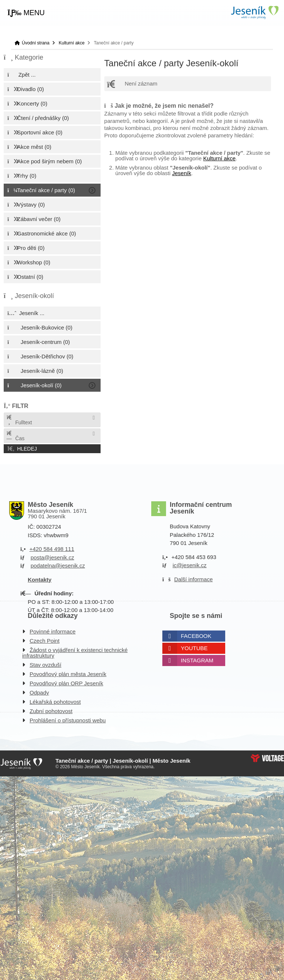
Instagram (197, 660)
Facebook (196, 636)
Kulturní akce (72, 43)
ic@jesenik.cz (190, 565)
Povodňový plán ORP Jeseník (66, 683)
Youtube (194, 648)
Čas (15, 436)
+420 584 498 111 (52, 549)
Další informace (193, 579)
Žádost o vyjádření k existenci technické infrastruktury (75, 653)
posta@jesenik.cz (53, 557)
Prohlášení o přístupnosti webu (68, 720)
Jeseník (182, 173)
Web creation (267, 758)
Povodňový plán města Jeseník (68, 674)
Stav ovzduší (45, 665)
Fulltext (19, 420)
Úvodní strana (254, 12)
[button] (26, 13)
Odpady (39, 693)
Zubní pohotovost (51, 711)
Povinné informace (53, 631)
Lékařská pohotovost (55, 702)
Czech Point (45, 641)
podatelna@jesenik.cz (58, 566)
